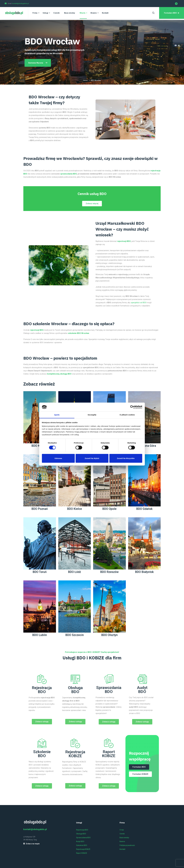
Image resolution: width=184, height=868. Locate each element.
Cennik (56, 13)
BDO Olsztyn (109, 635)
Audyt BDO (142, 690)
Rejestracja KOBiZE (75, 754)
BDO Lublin (40, 635)
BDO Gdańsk (144, 509)
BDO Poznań (40, 509)
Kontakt (105, 13)
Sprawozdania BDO (109, 690)
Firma (35, 13)
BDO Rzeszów (109, 572)
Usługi (45, 13)
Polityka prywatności (127, 845)
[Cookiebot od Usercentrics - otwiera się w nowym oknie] (132, 407)
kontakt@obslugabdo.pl (20, 3)
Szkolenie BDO (42, 754)
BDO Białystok (144, 572)
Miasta (82, 13)
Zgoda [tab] (57, 415)
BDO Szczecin (75, 635)
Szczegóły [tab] (92, 415)
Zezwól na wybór (92, 458)
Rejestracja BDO (42, 690)
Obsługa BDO (75, 690)
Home (85, 80)
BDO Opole (109, 509)
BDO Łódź (75, 572)
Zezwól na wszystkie (126, 458)
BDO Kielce (75, 509)
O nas (122, 830)
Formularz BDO (172, 13)
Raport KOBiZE (109, 754)
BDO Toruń (40, 572)
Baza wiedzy (70, 13)
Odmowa (58, 458)
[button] (92, 204)
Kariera (122, 841)
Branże (94, 13)
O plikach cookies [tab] (127, 415)
